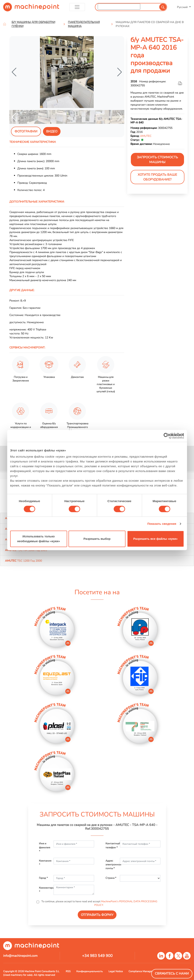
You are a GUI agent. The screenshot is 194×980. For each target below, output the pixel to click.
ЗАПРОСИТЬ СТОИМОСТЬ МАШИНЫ (157, 160)
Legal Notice (116, 971)
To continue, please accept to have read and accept (99, 903)
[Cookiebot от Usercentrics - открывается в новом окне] (167, 436)
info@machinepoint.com (20, 956)
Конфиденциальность (90, 971)
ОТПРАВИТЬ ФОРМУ (97, 915)
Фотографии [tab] (26, 131)
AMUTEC (146, 136)
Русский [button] (183, 7)
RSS (68, 971)
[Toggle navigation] (77, 7)
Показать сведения (162, 524)
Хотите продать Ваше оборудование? (157, 177)
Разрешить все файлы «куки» (155, 539)
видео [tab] (52, 131)
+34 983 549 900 (97, 956)
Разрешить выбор (97, 539)
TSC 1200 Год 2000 (23, 561)
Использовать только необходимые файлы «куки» (39, 539)
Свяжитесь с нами (172, 974)
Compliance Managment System (147, 971)
